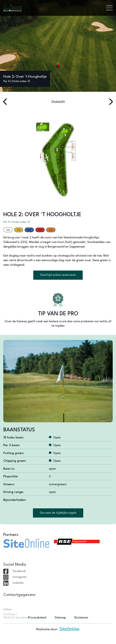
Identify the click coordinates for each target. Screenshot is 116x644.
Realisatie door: (58, 629)
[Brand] (53, 8)
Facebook (19, 581)
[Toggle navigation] (109, 8)
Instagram (20, 587)
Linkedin (18, 593)
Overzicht (58, 102)
